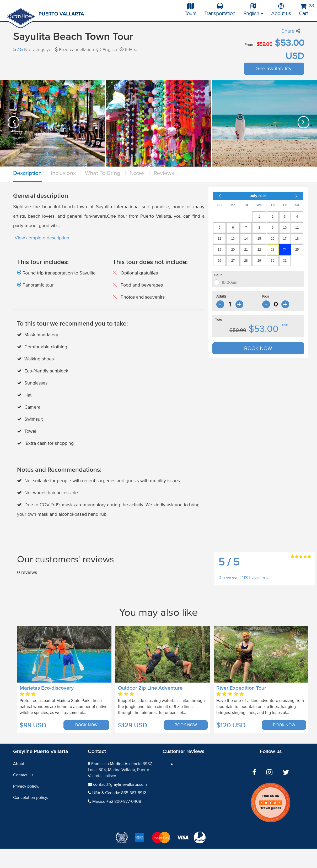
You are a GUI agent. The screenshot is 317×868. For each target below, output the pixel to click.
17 (285, 239)
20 (233, 250)
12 (219, 239)
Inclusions (63, 173)
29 (259, 261)
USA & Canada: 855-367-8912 (119, 793)
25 (297, 250)
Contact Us (23, 775)
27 (233, 261)
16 (273, 239)
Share (291, 31)
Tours (190, 10)
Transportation (220, 10)
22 (259, 250)
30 (273, 261)
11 (297, 228)
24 (285, 249)
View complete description (42, 238)
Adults (221, 296)
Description (27, 173)
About (19, 764)
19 (219, 250)
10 (285, 228)
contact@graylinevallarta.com (120, 784)
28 (246, 261)
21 (246, 250)
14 (246, 239)
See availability (274, 69)
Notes (137, 173)
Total (219, 320)
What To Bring (103, 173)
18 (297, 239)
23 (273, 250)
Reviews (164, 173)
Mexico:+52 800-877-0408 (117, 801)
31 (285, 261)
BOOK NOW (258, 348)
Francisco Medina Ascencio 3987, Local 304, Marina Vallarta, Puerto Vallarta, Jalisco (120, 770)
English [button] (253, 10)
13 (233, 239)
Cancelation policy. (31, 798)
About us (281, 10)
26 (219, 261)
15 (259, 239)
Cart (305, 9)
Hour (218, 275)
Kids (266, 296)
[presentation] (14, 122)
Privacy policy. (26, 786)
